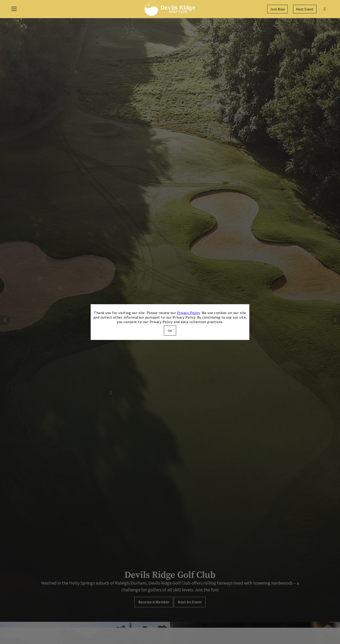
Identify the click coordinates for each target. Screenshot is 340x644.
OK (170, 330)
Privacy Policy (188, 313)
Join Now (277, 9)
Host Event (305, 9)
